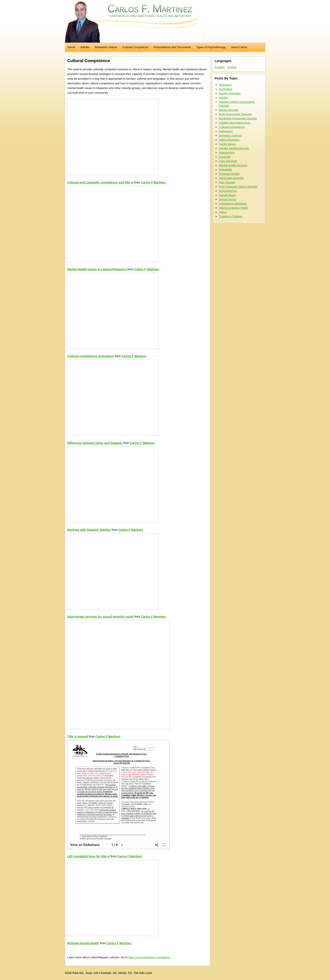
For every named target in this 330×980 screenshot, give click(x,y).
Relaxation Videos (106, 47)
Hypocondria (227, 153)
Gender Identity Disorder (234, 148)
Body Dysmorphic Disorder (235, 114)
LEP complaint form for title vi (88, 856)
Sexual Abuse (227, 195)
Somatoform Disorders (233, 204)
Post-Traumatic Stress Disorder (238, 187)
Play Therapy (227, 182)
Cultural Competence (135, 47)
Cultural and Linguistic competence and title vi (101, 182)
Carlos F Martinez (153, 182)
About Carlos (239, 47)
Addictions (225, 85)
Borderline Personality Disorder (238, 118)
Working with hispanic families (89, 530)
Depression (226, 131)
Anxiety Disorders (230, 93)
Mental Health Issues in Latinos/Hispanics (97, 269)
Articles (85, 47)
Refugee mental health (83, 943)
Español (220, 67)
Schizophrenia (228, 191)
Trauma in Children (231, 216)
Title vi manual (78, 736)
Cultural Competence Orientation (91, 356)
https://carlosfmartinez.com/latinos (149, 957)
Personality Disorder (231, 178)
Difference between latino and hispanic (95, 443)
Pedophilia (225, 170)
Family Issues (227, 144)
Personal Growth (229, 174)
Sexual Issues (227, 199)
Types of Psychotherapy (211, 47)
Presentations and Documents (172, 47)
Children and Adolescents (235, 123)
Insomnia (225, 157)
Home (71, 47)
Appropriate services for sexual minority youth (100, 617)
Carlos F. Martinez (133, 21)
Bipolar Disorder (229, 110)
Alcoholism (226, 89)
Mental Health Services (233, 165)
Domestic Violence (230, 135)
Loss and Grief (228, 161)
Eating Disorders (229, 140)
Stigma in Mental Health (234, 208)
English (232, 67)
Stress (223, 212)
